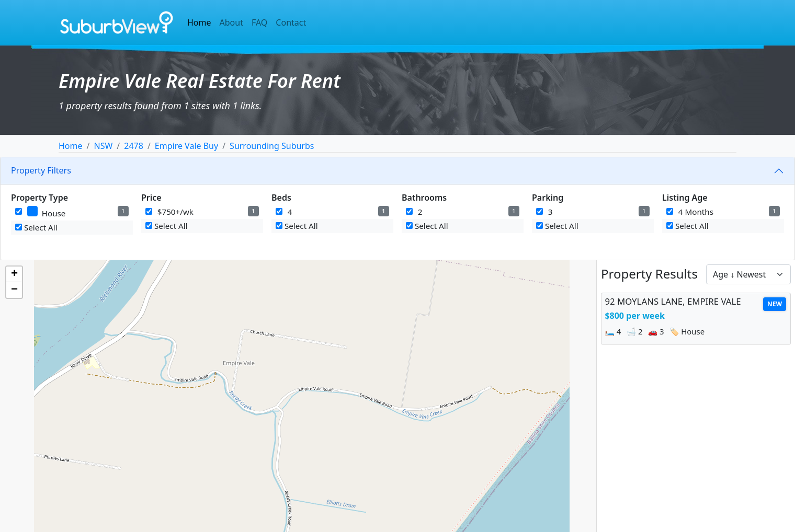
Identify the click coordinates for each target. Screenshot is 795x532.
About (231, 22)
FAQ (259, 22)
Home (199, 22)
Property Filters (41, 170)
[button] (14, 274)
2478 (134, 146)
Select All (36, 227)
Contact (291, 22)
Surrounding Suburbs (272, 146)
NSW (103, 146)
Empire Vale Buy (186, 146)
